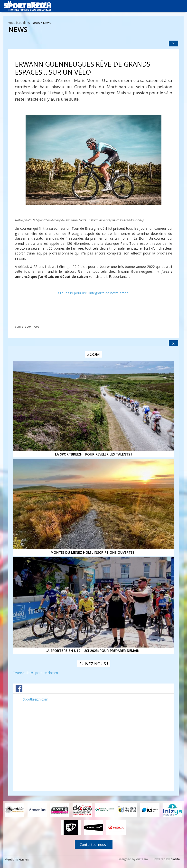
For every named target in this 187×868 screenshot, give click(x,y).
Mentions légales (17, 859)
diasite (175, 859)
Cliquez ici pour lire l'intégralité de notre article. (94, 293)
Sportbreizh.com (36, 699)
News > (37, 23)
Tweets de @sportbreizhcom (36, 673)
